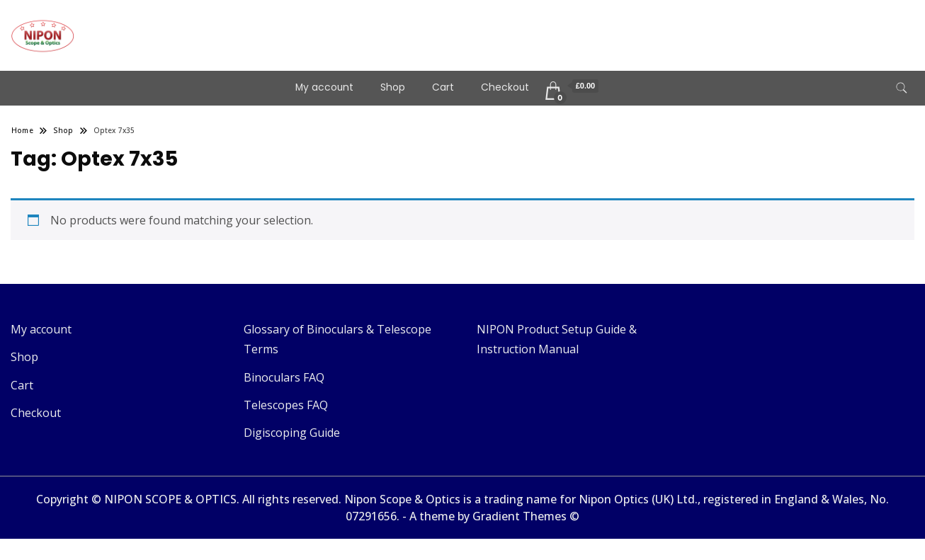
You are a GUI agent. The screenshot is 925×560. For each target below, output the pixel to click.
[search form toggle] (902, 88)
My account (324, 87)
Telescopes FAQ (286, 405)
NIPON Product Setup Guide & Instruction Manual (557, 339)
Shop (393, 87)
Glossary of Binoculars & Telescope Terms (337, 339)
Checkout (505, 87)
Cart (443, 87)
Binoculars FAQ (284, 377)
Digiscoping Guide (292, 433)
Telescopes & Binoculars (194, 25)
